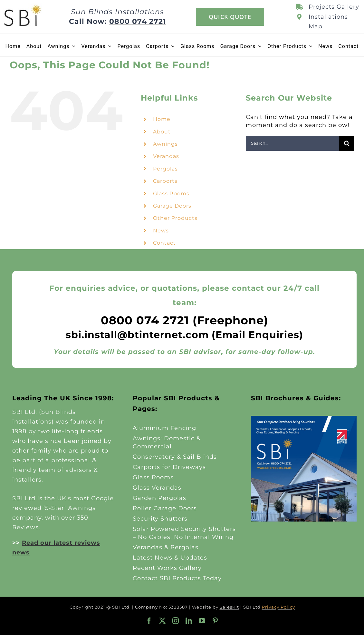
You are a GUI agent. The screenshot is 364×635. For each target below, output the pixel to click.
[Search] (347, 143)
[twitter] (163, 621)
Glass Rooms (171, 194)
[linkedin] (189, 621)
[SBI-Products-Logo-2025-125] (23, 6)
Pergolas (165, 169)
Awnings (165, 144)
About (162, 132)
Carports (165, 181)
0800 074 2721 (138, 21)
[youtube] (202, 621)
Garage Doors (172, 206)
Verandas (166, 156)
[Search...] (292, 143)
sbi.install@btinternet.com (137, 335)
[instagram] (176, 621)
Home (162, 119)
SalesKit (229, 607)
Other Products (175, 218)
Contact (164, 243)
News (161, 231)
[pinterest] (215, 621)
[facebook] (149, 621)
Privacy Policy (278, 607)
